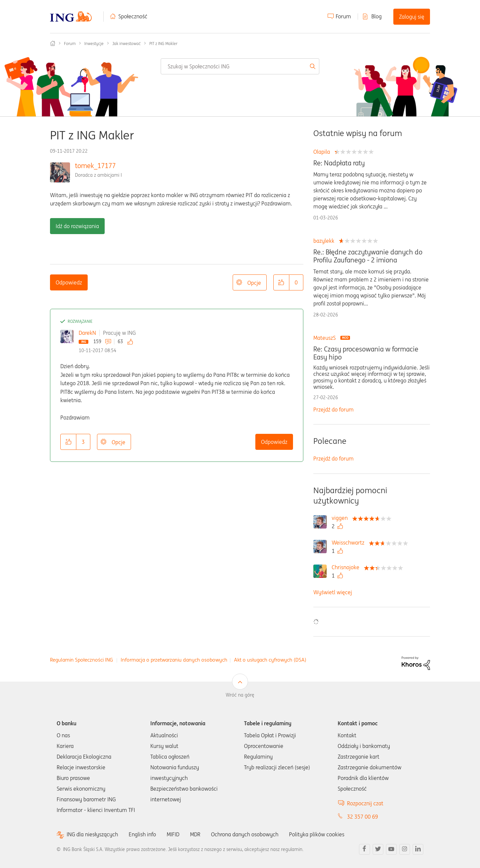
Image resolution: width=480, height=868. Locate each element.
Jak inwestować (126, 44)
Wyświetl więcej (333, 592)
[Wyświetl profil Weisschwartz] (350, 543)
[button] (281, 282)
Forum (343, 16)
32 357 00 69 (362, 817)
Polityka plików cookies (317, 834)
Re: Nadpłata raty (339, 163)
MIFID (173, 834)
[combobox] (240, 66)
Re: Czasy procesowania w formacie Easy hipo (366, 353)
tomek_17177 (95, 166)
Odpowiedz (69, 282)
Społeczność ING (53, 43)
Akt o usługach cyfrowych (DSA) (270, 660)
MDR (195, 834)
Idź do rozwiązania (77, 226)
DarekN (87, 333)
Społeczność (133, 16)
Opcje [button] (254, 283)
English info (142, 834)
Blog (376, 16)
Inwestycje (94, 44)
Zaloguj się (412, 17)
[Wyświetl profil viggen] (341, 518)
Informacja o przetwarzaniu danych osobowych (174, 660)
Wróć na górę (240, 695)
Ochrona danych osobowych (245, 834)
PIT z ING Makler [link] (163, 44)
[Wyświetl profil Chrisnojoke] (347, 567)
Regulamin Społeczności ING (81, 660)
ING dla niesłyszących (92, 834)
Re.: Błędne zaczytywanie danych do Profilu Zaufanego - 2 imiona (368, 256)
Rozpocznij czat (365, 803)
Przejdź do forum (333, 409)
